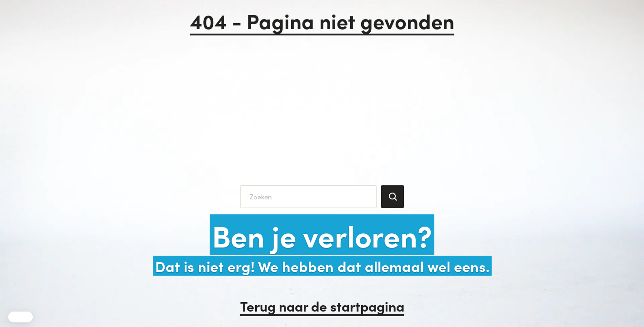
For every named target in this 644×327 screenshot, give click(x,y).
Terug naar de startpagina (322, 306)
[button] (20, 317)
